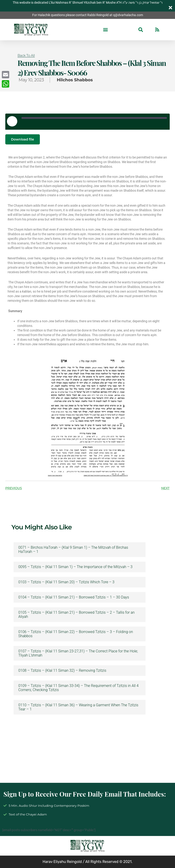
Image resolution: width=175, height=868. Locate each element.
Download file (23, 139)
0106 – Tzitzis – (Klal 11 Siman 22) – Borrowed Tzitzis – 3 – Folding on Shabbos (76, 634)
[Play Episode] (12, 121)
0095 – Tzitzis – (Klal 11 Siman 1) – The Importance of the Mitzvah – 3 (75, 567)
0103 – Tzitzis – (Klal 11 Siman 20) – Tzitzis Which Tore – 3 (66, 582)
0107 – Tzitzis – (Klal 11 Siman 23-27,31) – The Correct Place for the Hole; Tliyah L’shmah (78, 653)
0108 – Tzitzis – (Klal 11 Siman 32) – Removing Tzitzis (62, 671)
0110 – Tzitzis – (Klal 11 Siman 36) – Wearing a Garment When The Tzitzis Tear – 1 (78, 707)
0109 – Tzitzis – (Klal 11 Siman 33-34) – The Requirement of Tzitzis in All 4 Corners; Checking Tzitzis (78, 688)
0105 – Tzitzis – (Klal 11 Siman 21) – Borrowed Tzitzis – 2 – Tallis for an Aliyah (76, 615)
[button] (106, 30)
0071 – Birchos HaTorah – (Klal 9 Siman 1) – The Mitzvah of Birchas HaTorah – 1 (73, 550)
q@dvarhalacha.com (128, 15)
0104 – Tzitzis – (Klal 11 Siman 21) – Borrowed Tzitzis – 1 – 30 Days (74, 597)
